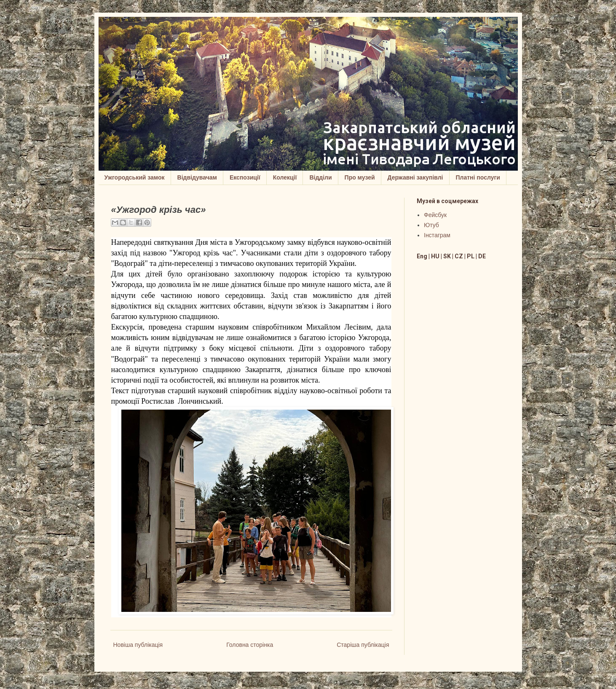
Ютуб (431, 225)
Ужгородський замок (135, 177)
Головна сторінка (250, 645)
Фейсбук (435, 215)
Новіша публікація (138, 645)
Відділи (320, 177)
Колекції (285, 177)
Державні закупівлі (415, 177)
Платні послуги (478, 177)
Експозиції (245, 177)
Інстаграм (437, 235)
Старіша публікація (363, 645)
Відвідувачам (197, 177)
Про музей (360, 177)
